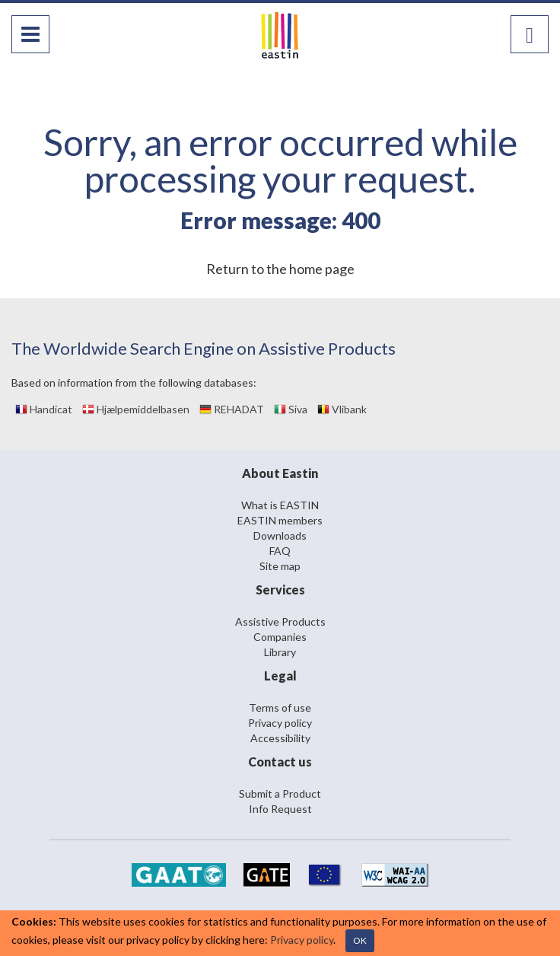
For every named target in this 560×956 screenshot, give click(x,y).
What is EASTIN (280, 505)
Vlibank (342, 409)
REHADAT (232, 409)
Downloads (280, 535)
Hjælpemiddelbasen (136, 409)
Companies (280, 637)
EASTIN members (280, 520)
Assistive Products (280, 621)
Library (280, 652)
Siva (291, 409)
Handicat (44, 409)
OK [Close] (360, 940)
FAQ (280, 551)
